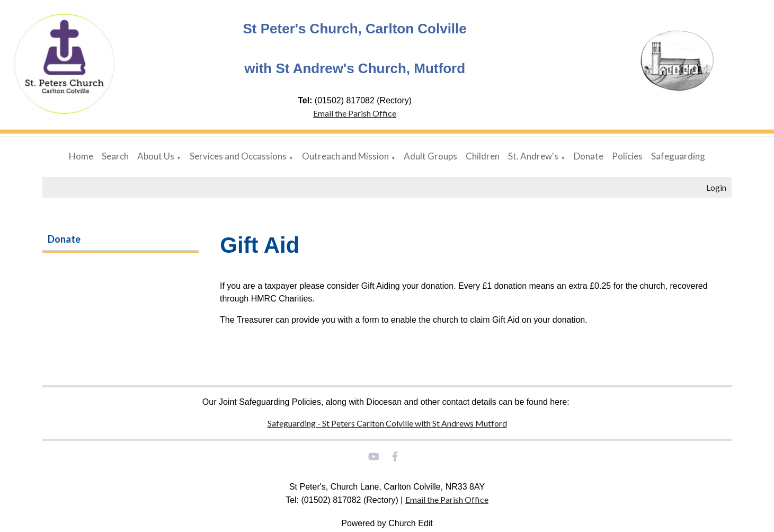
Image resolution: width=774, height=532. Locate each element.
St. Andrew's (533, 156)
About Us (156, 156)
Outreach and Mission (345, 156)
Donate (589, 156)
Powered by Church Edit (387, 523)
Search (115, 156)
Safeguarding (678, 156)
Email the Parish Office (355, 113)
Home (81, 156)
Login (716, 187)
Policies (627, 156)
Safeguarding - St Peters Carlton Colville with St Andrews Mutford (387, 423)
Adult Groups (430, 156)
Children (483, 156)
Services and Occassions (238, 156)
